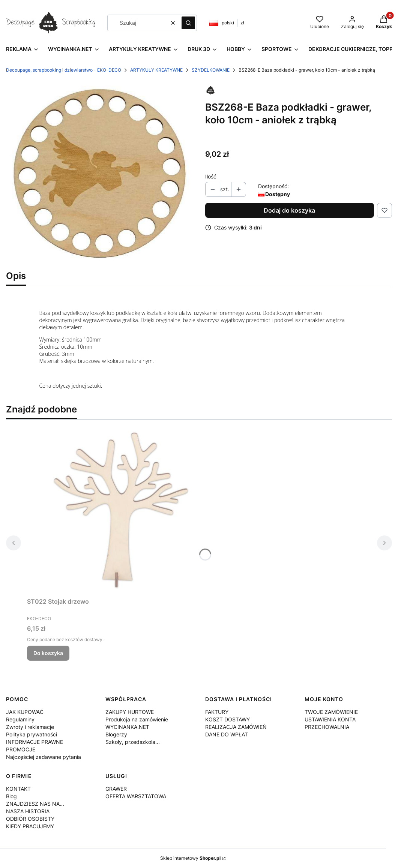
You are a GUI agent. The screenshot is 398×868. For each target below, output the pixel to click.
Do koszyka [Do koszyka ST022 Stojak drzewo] (48, 653)
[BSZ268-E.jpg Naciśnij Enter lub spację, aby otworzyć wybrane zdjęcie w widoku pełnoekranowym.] (100, 173)
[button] (188, 23)
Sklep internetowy (190, 858)
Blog (11, 796)
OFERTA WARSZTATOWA (136, 796)
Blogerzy (116, 734)
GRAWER (116, 789)
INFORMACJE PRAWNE (35, 742)
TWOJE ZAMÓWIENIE (331, 712)
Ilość (211, 176)
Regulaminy (20, 719)
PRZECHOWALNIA (327, 727)
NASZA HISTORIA (28, 811)
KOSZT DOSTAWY (228, 719)
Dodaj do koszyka (289, 210)
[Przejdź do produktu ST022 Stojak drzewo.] (121, 510)
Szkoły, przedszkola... (133, 742)
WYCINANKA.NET (127, 727)
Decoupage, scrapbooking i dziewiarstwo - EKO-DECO (64, 70)
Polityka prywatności (32, 734)
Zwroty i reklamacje (30, 727)
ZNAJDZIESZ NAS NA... (35, 804)
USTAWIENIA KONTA (330, 719)
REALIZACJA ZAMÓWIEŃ (236, 727)
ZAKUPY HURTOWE (130, 712)
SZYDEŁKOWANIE (211, 70)
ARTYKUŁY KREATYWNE (156, 70)
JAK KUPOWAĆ (25, 712)
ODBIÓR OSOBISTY (30, 819)
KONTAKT (18, 789)
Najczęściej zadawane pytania (44, 757)
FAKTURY (217, 712)
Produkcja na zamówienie (137, 719)
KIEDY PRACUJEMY (30, 826)
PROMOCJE (21, 749)
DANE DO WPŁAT (227, 734)
